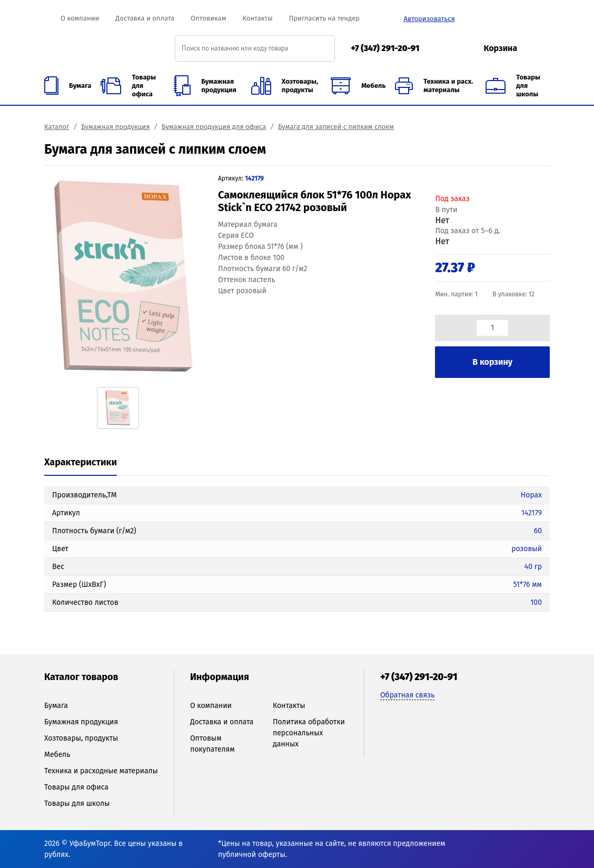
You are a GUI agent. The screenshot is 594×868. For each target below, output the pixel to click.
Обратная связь (407, 695)
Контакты (257, 18)
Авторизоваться (429, 19)
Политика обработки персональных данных (309, 733)
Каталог (57, 127)
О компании (80, 18)
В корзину (492, 362)
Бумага (56, 706)
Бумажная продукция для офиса (214, 127)
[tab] (81, 463)
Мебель (57, 755)
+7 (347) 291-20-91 (385, 48)
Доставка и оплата (145, 18)
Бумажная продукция (115, 127)
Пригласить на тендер (324, 18)
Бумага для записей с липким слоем (336, 127)
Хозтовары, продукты (81, 738)
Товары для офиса (76, 787)
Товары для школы (77, 804)
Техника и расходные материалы (101, 771)
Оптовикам (208, 18)
